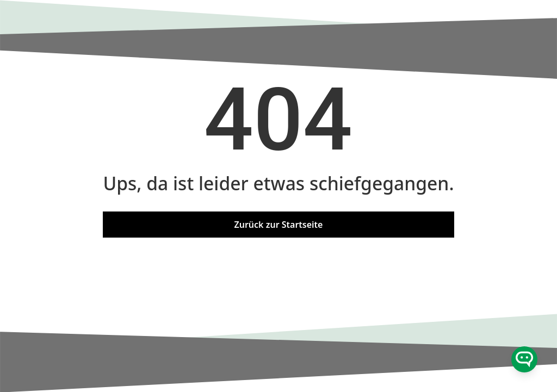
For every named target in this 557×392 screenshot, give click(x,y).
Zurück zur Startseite (279, 225)
